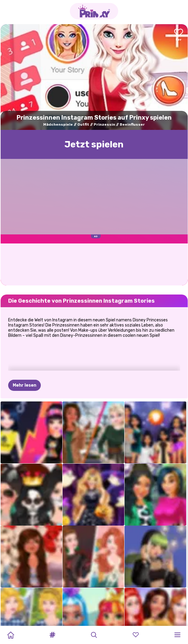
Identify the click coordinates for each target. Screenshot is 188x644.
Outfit (83, 124)
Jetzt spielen (94, 144)
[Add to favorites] (179, 35)
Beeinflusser (132, 124)
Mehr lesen (24, 385)
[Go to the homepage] (94, 11)
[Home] (11, 635)
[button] (52, 635)
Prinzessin (104, 124)
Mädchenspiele (58, 124)
